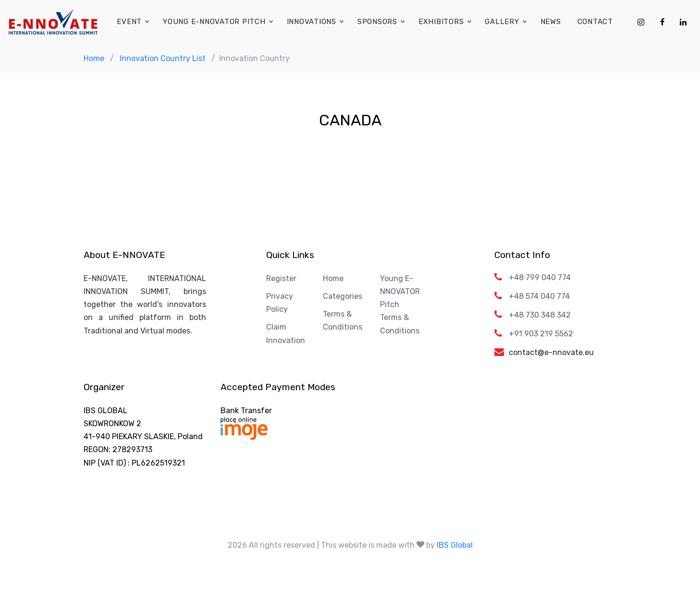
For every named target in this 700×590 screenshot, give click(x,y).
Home (94, 58)
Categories (343, 296)
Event (129, 22)
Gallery (502, 22)
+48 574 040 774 (539, 296)
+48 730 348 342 (540, 315)
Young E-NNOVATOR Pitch (214, 22)
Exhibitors (441, 22)
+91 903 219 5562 (541, 334)
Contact (595, 22)
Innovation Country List (163, 58)
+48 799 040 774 (540, 277)
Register (281, 278)
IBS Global (455, 545)
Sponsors (377, 22)
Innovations (312, 22)
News (551, 22)
